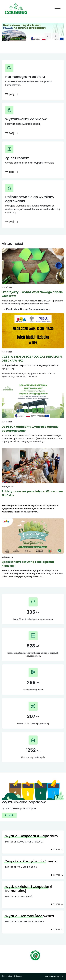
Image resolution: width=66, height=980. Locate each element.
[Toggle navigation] (58, 9)
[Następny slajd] (56, 36)
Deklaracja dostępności (55, 976)
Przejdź (9, 815)
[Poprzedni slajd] (48, 36)
